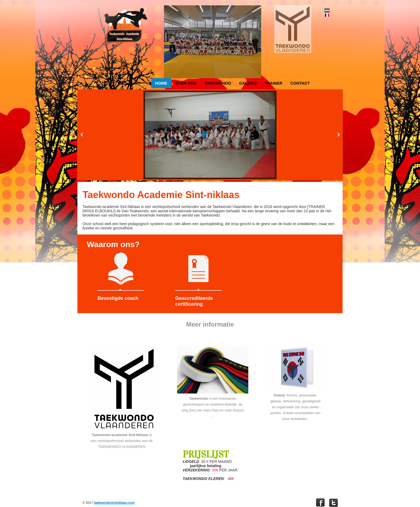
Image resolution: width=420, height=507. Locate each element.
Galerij (248, 83)
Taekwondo (218, 83)
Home (161, 83)
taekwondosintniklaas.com (114, 503)
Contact (300, 83)
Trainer (274, 83)
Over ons (186, 83)
